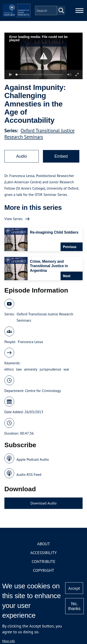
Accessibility (43, 553)
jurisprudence (50, 369)
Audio (22, 156)
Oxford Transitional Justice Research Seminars (40, 134)
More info (8, 641)
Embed (61, 156)
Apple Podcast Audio (33, 459)
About (43, 544)
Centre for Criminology (43, 391)
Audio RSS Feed (29, 474)
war (66, 369)
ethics (9, 369)
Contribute (43, 561)
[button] (43, 56)
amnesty (31, 369)
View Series (13, 219)
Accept (74, 588)
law (19, 369)
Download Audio (43, 503)
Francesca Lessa (30, 342)
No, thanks (74, 606)
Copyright (43, 570)
